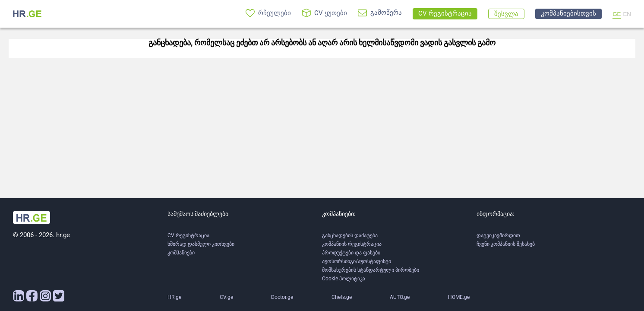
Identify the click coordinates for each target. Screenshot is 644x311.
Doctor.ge (282, 297)
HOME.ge (459, 297)
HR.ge (174, 297)
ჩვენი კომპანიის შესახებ (506, 244)
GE (617, 14)
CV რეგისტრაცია (188, 235)
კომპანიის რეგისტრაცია (352, 244)
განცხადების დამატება (350, 235)
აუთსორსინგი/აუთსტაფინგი (357, 261)
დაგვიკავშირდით (498, 235)
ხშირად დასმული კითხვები (201, 244)
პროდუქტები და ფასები (351, 253)
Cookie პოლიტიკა (344, 279)
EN (627, 14)
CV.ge (226, 297)
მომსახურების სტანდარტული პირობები (371, 270)
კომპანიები (181, 253)
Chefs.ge (342, 297)
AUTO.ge (400, 297)
